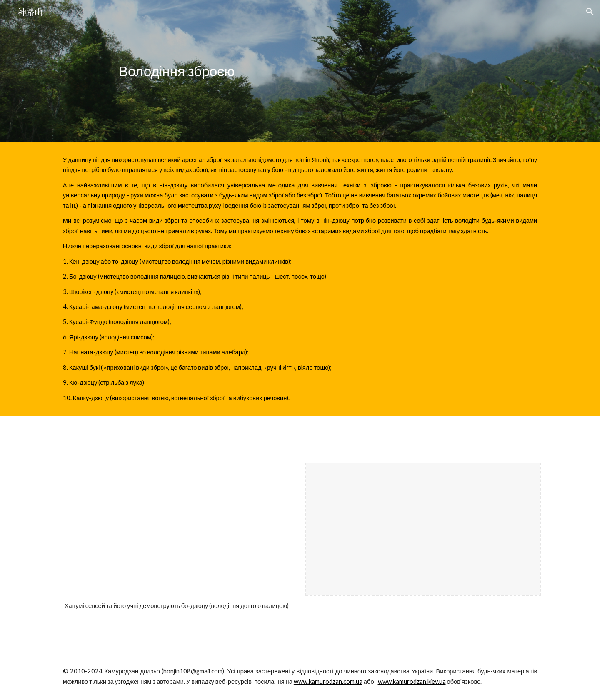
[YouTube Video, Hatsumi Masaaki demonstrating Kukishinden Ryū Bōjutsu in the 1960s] (177, 529)
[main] (177, 71)
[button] (590, 12)
